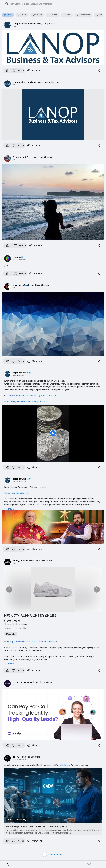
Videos (37, 15)
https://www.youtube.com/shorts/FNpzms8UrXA (26, 402)
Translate (22, 260)
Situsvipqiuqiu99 (21, 157)
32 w (15, 160)
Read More (9, 509)
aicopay (17, 257)
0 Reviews (22, 624)
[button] (54, 4)
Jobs (67, 15)
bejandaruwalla (21, 373)
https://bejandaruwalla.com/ (17, 493)
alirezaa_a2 (19, 285)
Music (22, 15)
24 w (15, 26)
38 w (15, 288)
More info (11, 634)
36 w (15, 260)
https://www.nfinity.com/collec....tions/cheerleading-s (34, 642)
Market (53, 15)
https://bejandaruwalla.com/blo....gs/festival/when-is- (33, 396)
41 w (15, 685)
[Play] (53, 433)
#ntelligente (65, 765)
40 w (15, 375)
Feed (8, 15)
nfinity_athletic (20, 561)
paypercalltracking (22, 682)
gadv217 (17, 757)
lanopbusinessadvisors (24, 24)
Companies (83, 15)
